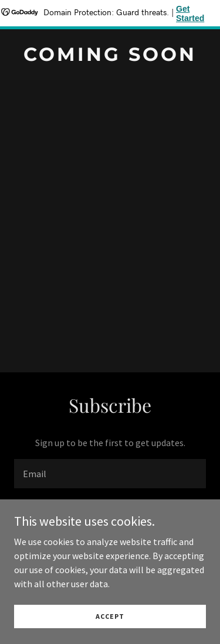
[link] (110, 57)
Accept (110, 624)
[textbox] (110, 474)
